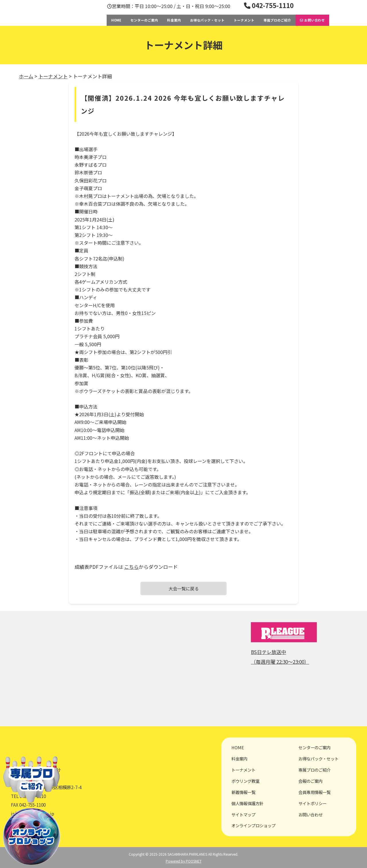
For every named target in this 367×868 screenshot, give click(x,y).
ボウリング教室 (245, 781)
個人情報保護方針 (247, 803)
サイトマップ (243, 815)
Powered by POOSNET (184, 861)
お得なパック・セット (207, 20)
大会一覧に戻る (184, 588)
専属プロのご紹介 (277, 20)
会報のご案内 (311, 781)
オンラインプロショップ (253, 825)
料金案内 (174, 20)
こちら (131, 567)
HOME (116, 20)
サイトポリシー (313, 803)
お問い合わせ (312, 20)
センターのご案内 (144, 20)
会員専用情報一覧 (315, 792)
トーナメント (244, 20)
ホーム (26, 76)
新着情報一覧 (243, 792)
